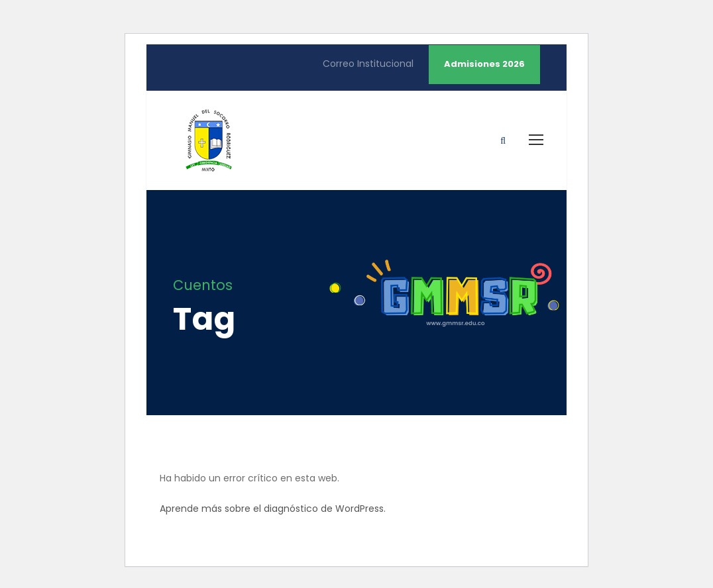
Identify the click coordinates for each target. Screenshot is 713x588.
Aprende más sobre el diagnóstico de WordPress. (273, 509)
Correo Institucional (368, 64)
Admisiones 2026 (484, 64)
